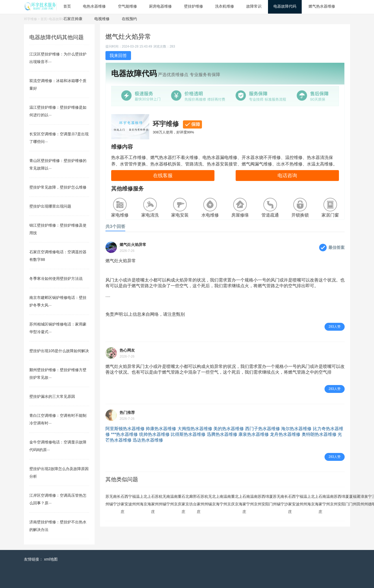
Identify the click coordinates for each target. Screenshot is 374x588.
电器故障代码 (59, 19)
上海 (142, 500)
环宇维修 (30, 19)
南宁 (115, 500)
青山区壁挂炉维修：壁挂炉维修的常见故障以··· (58, 164)
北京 (145, 500)
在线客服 (163, 176)
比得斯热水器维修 (188, 434)
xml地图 (51, 559)
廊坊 (191, 500)
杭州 (161, 500)
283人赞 (335, 327)
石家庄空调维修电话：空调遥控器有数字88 (58, 256)
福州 (134, 500)
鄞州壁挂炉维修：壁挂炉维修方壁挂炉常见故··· (58, 374)
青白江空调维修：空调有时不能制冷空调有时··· (58, 419)
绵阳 (267, 500)
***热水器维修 (124, 434)
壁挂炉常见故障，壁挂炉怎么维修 (58, 187)
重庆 (180, 500)
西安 (126, 500)
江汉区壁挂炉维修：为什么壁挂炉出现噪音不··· (58, 58)
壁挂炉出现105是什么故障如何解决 (59, 351)
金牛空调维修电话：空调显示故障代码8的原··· (58, 446)
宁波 (130, 500)
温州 (138, 500)
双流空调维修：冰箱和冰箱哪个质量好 (58, 85)
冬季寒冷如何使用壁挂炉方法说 (56, 279)
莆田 (359, 500)
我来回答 (118, 56)
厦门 (271, 500)
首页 (44, 19)
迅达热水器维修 (148, 440)
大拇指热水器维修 (195, 429)
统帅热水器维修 (154, 434)
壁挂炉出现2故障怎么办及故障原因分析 (59, 473)
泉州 (366, 500)
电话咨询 (287, 176)
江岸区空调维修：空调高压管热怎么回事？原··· (58, 499)
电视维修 (102, 19)
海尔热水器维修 (296, 429)
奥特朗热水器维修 (319, 434)
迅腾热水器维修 (222, 434)
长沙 (119, 500)
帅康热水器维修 (161, 429)
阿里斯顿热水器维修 (125, 429)
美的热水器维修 (229, 429)
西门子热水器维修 (263, 429)
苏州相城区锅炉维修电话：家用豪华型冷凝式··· (58, 328)
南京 (176, 500)
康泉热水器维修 (254, 434)
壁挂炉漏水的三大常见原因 (52, 396)
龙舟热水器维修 (285, 434)
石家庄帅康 (73, 19)
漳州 (362, 500)
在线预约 (129, 19)
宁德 (370, 500)
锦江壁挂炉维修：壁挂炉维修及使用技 (58, 229)
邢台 (195, 500)
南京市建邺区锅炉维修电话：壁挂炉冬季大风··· (58, 301)
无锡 (111, 500)
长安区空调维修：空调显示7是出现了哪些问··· (59, 138)
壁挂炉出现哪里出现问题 (50, 206)
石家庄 (123, 504)
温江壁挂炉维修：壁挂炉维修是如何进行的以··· (58, 111)
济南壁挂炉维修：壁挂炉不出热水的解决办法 (58, 526)
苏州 (107, 500)
